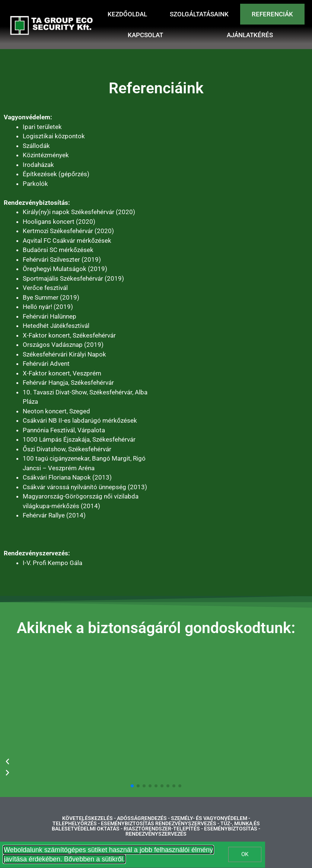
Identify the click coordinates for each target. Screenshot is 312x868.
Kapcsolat (145, 35)
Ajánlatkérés (250, 35)
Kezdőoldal (127, 14)
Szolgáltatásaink (199, 14)
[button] (132, 786)
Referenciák (272, 14)
